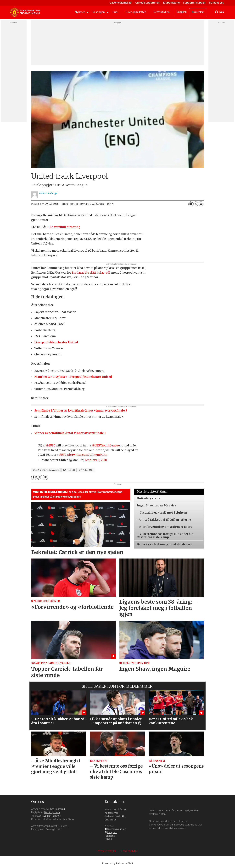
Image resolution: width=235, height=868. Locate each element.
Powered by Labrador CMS (117, 863)
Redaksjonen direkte (115, 816)
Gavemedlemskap (121, 3)
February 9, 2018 (96, 460)
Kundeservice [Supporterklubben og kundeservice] (112, 813)
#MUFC (50, 445)
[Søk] (217, 12)
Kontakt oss (217, 3)
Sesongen (99, 12)
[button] (197, 704)
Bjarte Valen (68, 819)
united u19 (86, 470)
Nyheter (80, 12)
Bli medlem (198, 12)
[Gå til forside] (25, 12)
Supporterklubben (194, 3)
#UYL (63, 455)
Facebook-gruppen (117, 829)
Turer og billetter (135, 12)
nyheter (69, 470)
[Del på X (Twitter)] (196, 204)
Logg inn (182, 12)
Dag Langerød (58, 809)
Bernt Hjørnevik (52, 812)
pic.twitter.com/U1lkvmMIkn (87, 455)
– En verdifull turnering (64, 227)
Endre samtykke (130, 851)
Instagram (112, 833)
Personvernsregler (107, 851)
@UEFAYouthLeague (106, 445)
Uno (115, 12)
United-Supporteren (147, 3)
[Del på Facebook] (191, 204)
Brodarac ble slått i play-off (91, 273)
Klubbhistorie (171, 3)
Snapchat (111, 836)
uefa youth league (46, 470)
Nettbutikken (162, 12)
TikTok (109, 839)
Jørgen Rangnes (52, 816)
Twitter (110, 826)
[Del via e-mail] (201, 204)
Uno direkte (111, 820)
